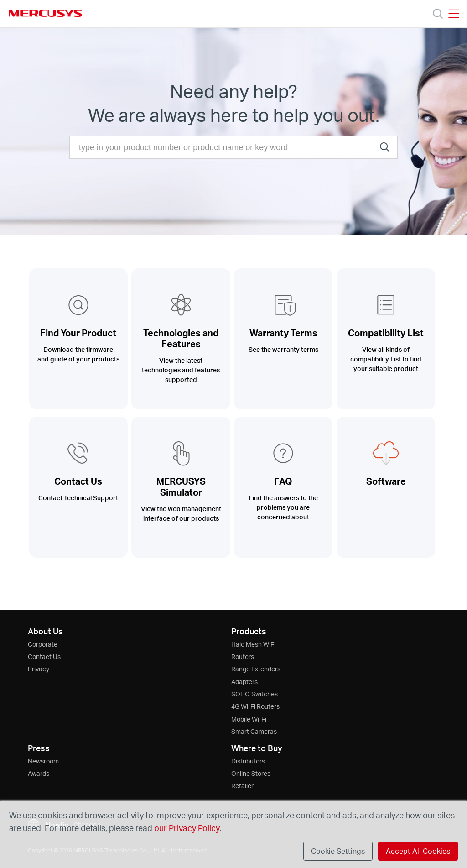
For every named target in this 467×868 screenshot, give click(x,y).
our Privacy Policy (187, 828)
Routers (243, 656)
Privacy (39, 669)
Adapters (244, 682)
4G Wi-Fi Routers (255, 706)
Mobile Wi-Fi (249, 719)
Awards (39, 773)
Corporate (43, 644)
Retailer (242, 786)
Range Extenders (256, 669)
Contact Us (44, 656)
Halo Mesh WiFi (253, 644)
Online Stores (251, 773)
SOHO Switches (254, 694)
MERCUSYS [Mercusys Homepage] (46, 13)
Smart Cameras (254, 731)
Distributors (248, 761)
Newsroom (43, 761)
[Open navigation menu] (454, 14)
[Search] (438, 14)
